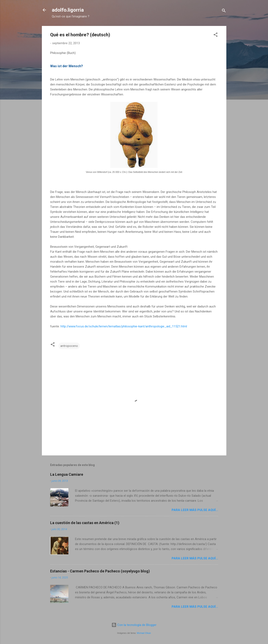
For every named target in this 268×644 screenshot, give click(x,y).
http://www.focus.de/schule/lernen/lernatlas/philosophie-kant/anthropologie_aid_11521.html (124, 326)
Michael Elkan (144, 633)
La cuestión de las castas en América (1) (85, 523)
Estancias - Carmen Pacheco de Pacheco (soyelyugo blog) (100, 571)
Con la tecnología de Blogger (134, 625)
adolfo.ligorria (68, 10)
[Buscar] (224, 11)
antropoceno (69, 346)
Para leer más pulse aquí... (195, 510)
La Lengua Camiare (67, 474)
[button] (216, 35)
